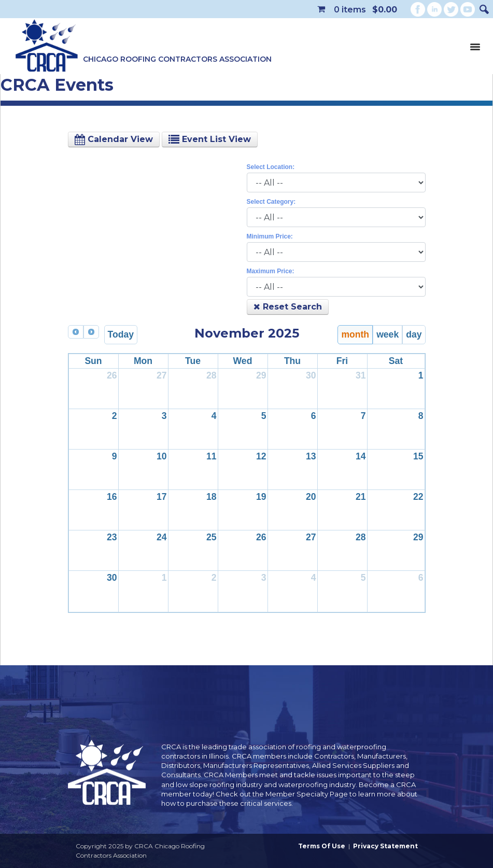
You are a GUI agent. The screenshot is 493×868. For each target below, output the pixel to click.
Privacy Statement (385, 846)
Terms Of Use (322, 846)
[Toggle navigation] (475, 46)
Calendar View (114, 139)
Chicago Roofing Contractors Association (177, 59)
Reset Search (288, 307)
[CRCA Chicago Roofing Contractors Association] (47, 46)
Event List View (210, 139)
